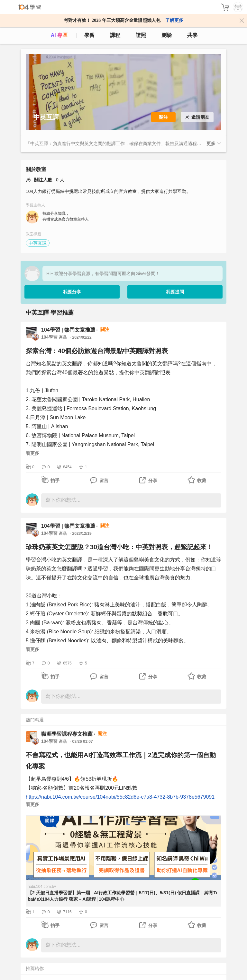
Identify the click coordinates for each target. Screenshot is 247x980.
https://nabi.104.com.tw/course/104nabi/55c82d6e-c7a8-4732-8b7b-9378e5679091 (120, 797)
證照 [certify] (141, 35)
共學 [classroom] (192, 35)
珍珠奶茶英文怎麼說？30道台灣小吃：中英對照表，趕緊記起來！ (119, 547)
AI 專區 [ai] (59, 35)
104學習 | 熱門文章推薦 (68, 330)
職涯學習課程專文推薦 (67, 734)
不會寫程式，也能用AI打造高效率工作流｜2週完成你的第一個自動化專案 (121, 761)
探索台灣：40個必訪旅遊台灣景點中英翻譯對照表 (97, 351)
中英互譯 (38, 243)
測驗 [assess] (167, 35)
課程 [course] (115, 35)
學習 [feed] (89, 35)
